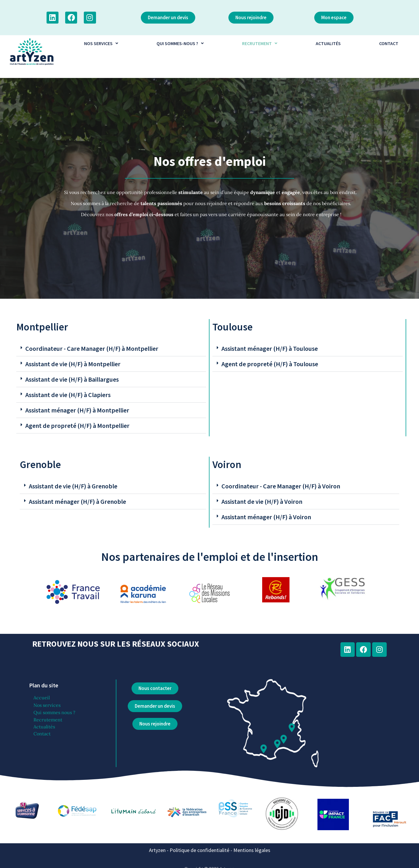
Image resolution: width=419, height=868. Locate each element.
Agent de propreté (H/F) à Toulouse (270, 364)
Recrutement (48, 720)
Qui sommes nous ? (54, 712)
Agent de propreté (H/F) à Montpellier (77, 426)
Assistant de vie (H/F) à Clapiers (68, 395)
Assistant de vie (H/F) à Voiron (262, 501)
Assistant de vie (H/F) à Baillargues (72, 379)
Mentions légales (252, 850)
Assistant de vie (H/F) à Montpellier (73, 364)
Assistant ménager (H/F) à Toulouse (270, 348)
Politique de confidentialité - (201, 850)
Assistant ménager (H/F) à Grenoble (77, 501)
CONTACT (389, 43)
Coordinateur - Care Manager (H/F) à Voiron (281, 486)
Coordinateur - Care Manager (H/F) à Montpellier (92, 348)
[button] (101, 43)
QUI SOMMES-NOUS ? (180, 43)
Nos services (47, 705)
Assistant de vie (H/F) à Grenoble (73, 486)
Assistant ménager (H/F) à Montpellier (77, 410)
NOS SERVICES (101, 43)
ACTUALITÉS (328, 43)
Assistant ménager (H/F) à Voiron (266, 517)
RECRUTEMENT (260, 43)
